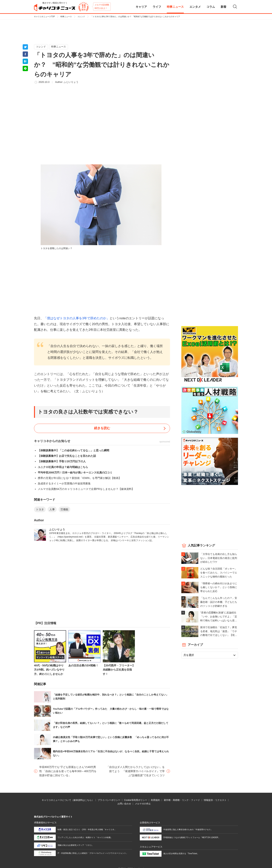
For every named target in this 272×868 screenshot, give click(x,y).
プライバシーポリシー (109, 800)
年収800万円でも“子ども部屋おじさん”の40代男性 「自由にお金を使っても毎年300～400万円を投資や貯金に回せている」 (68, 771)
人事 (52, 509)
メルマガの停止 (143, 804)
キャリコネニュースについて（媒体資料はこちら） (68, 800)
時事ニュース (66, 17)
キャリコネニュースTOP (44, 17)
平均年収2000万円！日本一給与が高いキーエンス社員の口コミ (75, 472)
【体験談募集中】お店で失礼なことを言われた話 (67, 456)
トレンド (81, 17)
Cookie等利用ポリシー (136, 800)
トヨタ (40, 509)
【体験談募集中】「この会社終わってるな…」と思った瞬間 (73, 450)
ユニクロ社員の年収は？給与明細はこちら (63, 467)
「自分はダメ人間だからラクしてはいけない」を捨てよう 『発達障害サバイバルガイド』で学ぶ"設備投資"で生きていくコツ (136, 771)
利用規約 (155, 800)
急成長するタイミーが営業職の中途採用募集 (64, 483)
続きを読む (102, 428)
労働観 (64, 509)
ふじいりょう (71, 82)
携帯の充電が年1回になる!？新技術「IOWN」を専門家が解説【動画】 (80, 478)
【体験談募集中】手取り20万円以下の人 (62, 461)
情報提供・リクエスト (215, 800)
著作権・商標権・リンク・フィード (182, 800)
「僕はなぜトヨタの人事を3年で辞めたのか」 (77, 318)
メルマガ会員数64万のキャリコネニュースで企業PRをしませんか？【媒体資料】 (86, 489)
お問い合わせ (124, 804)
